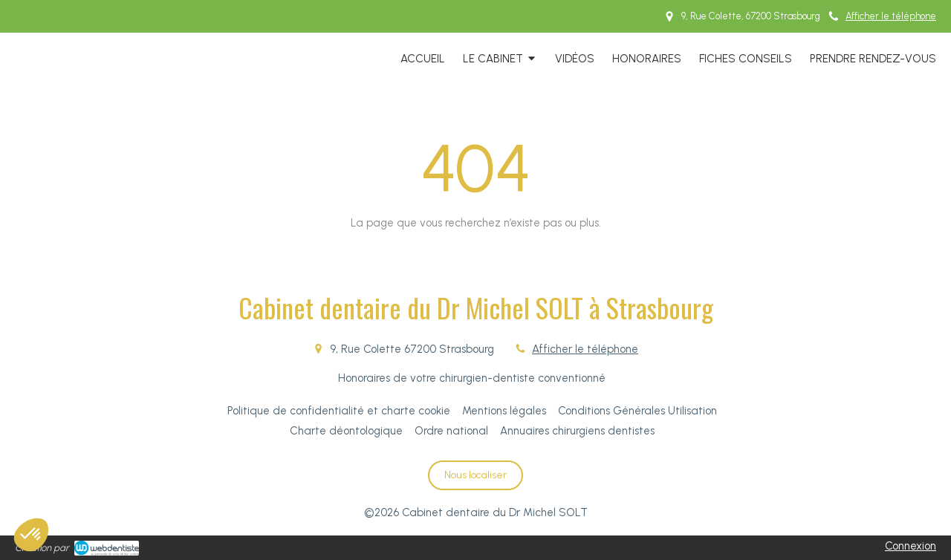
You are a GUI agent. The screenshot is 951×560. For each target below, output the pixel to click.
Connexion (911, 546)
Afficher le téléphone (891, 16)
